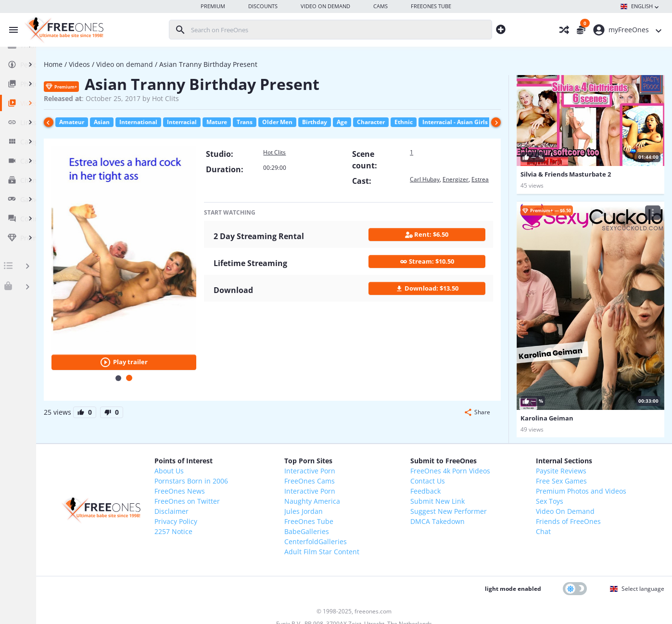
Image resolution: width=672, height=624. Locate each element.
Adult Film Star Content (368, 516)
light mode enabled (513, 554)
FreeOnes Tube (355, 486)
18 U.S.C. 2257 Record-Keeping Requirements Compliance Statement (366, 608)
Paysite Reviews (570, 436)
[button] (477, 377)
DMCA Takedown (465, 486)
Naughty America (359, 466)
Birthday (389, 122)
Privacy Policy (241, 486)
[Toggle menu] (11, 30)
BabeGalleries (353, 496)
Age (417, 122)
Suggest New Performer (476, 476)
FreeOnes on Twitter (253, 466)
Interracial (256, 122)
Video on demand (199, 64)
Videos (154, 64)
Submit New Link (465, 466)
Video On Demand (574, 476)
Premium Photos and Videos (590, 456)
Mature (291, 122)
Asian (176, 122)
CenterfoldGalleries (362, 506)
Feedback (453, 456)
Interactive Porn (356, 436)
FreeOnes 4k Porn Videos (478, 436)
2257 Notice (239, 496)
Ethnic (478, 122)
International (213, 122)
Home (128, 64)
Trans (319, 122)
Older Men (352, 122)
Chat (552, 496)
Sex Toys (559, 466)
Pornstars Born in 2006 (257, 446)
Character (445, 122)
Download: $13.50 (438, 294)
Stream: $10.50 (438, 267)
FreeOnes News (245, 456)
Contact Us (456, 446)
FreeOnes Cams (356, 446)
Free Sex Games (571, 446)
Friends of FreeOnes (577, 486)
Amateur (146, 122)
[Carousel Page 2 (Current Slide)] (191, 343)
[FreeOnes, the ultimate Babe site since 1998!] (63, 30)
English (640, 7)
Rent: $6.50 (438, 240)
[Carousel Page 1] (180, 343)
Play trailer (186, 327)
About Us (235, 436)
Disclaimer (237, 476)
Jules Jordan (350, 476)
